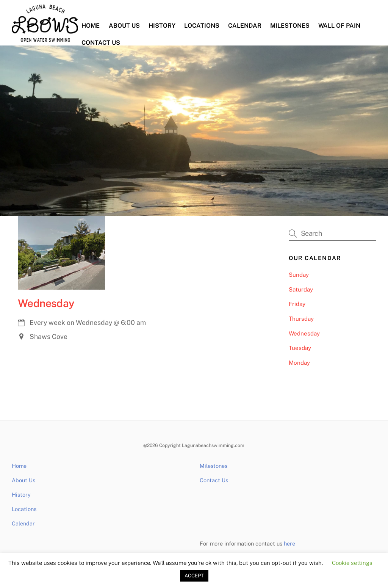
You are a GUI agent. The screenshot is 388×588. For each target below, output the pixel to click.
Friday (297, 304)
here (289, 543)
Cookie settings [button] (352, 563)
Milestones (290, 26)
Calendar (245, 26)
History (162, 26)
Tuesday (300, 348)
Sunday (299, 275)
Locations (202, 26)
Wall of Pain (339, 26)
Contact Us (101, 43)
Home (91, 26)
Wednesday (46, 303)
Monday (299, 363)
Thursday (301, 319)
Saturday (301, 289)
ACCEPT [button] (194, 576)
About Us (124, 26)
